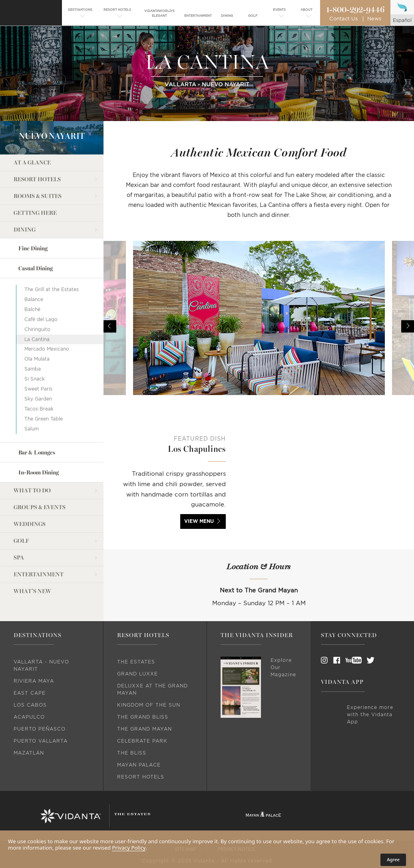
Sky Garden (38, 365)
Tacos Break (39, 375)
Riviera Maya (34, 681)
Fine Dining (33, 215)
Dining (25, 196)
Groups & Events (40, 474)
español (402, 20)
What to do (32, 457)
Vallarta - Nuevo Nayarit (41, 665)
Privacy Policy (129, 848)
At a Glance (32, 129)
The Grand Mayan (144, 729)
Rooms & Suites (38, 163)
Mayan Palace (139, 765)
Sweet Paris (38, 356)
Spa (19, 524)
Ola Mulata (37, 326)
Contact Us (343, 19)
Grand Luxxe (137, 674)
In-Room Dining (39, 439)
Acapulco (29, 717)
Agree (393, 859)
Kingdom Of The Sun (149, 705)
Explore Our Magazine (283, 667)
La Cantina (37, 306)
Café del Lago (41, 286)
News (374, 19)
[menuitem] (80, 14)
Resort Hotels (37, 146)
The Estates (136, 662)
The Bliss (132, 753)
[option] (259, 326)
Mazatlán (29, 753)
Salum (32, 395)
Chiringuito (37, 296)
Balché (32, 276)
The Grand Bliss (143, 717)
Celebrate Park (142, 741)
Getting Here (35, 180)
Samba (33, 336)
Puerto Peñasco (40, 729)
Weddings (30, 491)
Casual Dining (36, 235)
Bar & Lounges (37, 419)
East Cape (30, 693)
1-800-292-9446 (355, 10)
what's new (32, 558)
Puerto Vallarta (41, 741)
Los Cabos (30, 705)
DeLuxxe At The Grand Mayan (152, 689)
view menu (199, 521)
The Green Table (44, 385)
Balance (34, 266)
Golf (21, 507)
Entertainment (39, 541)
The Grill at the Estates (52, 256)
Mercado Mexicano (47, 316)
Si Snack (35, 346)
